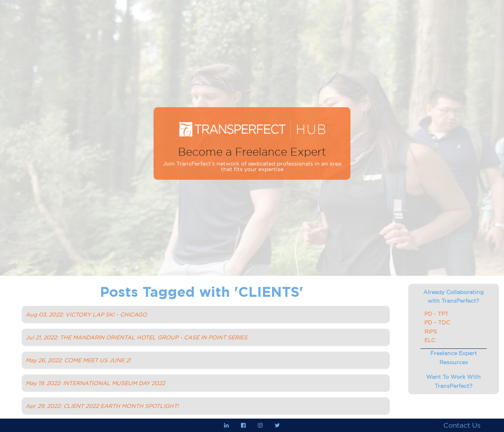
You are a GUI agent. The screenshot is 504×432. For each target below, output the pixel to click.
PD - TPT (436, 314)
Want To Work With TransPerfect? (453, 381)
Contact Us (462, 425)
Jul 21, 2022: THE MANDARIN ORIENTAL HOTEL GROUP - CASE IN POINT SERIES (136, 337)
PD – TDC (437, 322)
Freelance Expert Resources (454, 358)
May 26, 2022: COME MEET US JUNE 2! (78, 360)
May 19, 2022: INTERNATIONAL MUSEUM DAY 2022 (95, 383)
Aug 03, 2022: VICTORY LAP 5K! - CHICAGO (86, 315)
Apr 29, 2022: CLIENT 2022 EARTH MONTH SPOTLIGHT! (102, 406)
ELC (430, 340)
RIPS (431, 331)
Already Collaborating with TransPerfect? (453, 296)
